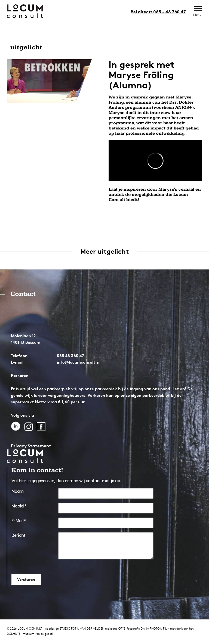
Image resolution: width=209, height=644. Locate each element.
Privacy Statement (31, 446)
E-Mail (19, 521)
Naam (18, 491)
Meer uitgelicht (105, 251)
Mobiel (19, 506)
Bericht (18, 535)
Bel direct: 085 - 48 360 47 (158, 12)
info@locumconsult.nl (79, 362)
